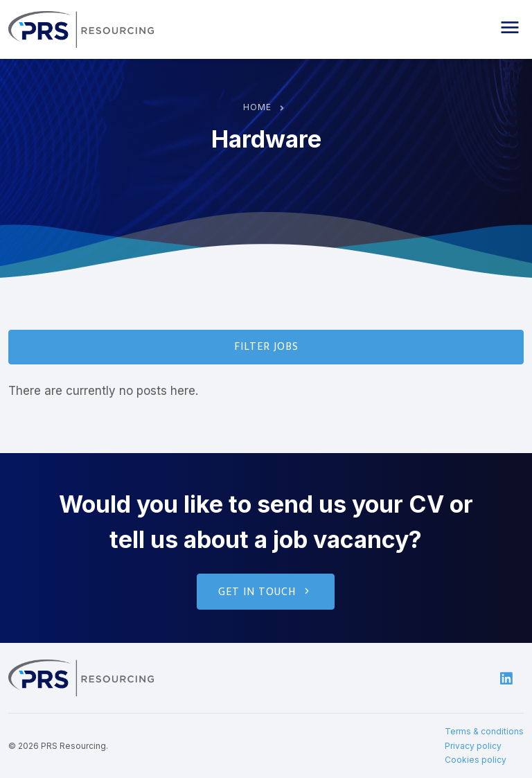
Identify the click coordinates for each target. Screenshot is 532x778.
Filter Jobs (266, 347)
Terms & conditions (484, 731)
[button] (510, 28)
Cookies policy (476, 760)
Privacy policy (473, 746)
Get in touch (266, 592)
